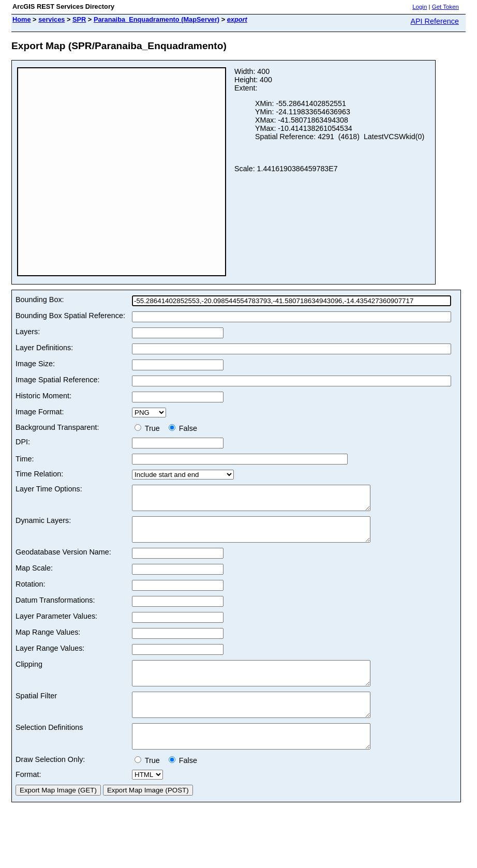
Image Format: (40, 412)
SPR (79, 19)
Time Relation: (39, 474)
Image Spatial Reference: (57, 380)
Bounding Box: (40, 300)
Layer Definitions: (44, 348)
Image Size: (35, 364)
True (149, 428)
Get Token (445, 7)
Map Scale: (34, 577)
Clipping (29, 674)
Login (420, 7)
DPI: (23, 442)
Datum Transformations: (55, 609)
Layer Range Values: (50, 657)
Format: (28, 798)
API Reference (435, 21)
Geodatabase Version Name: (63, 561)
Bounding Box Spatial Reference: (70, 316)
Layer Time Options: (49, 489)
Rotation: (31, 593)
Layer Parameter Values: (56, 625)
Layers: (28, 332)
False (183, 428)
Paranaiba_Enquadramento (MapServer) (156, 19)
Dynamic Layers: (43, 525)
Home (22, 19)
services (51, 19)
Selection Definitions (49, 746)
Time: (25, 459)
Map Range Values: (48, 641)
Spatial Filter (36, 710)
